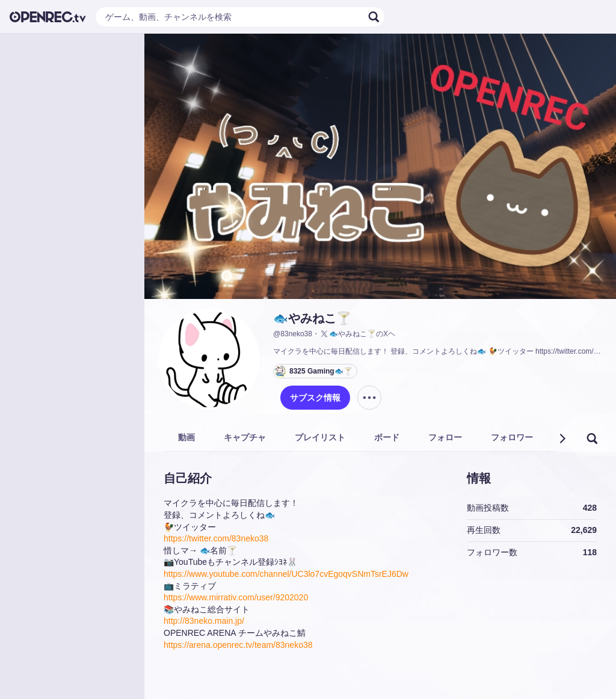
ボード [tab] (387, 437)
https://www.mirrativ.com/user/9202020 (236, 597)
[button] (562, 439)
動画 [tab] (186, 437)
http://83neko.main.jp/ (204, 621)
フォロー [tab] (445, 437)
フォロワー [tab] (512, 437)
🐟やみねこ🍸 (312, 318)
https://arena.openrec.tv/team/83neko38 (238, 645)
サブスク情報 (315, 398)
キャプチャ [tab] (245, 437)
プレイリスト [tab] (320, 437)
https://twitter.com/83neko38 (216, 538)
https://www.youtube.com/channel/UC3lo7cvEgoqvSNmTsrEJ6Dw (286, 574)
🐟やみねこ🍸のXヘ (357, 334)
